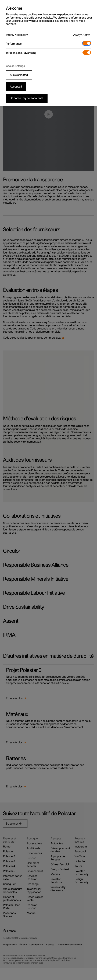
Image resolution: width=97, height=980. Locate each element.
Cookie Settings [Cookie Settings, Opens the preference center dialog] (15, 66)
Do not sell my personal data (27, 98)
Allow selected (19, 75)
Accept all (16, 87)
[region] (48, 53)
